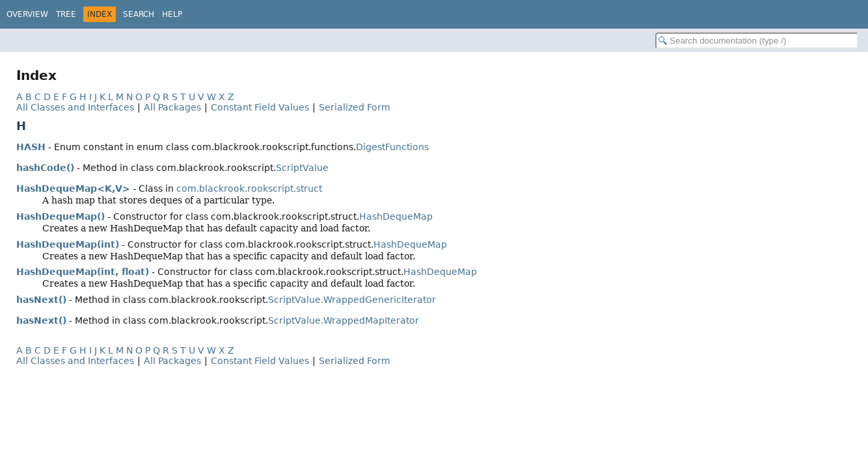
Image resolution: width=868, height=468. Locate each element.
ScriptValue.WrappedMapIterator (344, 320)
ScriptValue (302, 168)
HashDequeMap (396, 216)
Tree (66, 14)
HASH (31, 147)
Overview (27, 14)
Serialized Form (355, 107)
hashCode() (45, 168)
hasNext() (41, 300)
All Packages (172, 107)
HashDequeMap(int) (68, 244)
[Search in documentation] (757, 41)
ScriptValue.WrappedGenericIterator (352, 300)
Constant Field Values (260, 107)
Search (139, 14)
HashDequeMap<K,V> (73, 188)
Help (172, 14)
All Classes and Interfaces (75, 107)
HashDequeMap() (61, 216)
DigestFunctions (392, 147)
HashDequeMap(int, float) (83, 272)
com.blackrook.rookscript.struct (249, 188)
